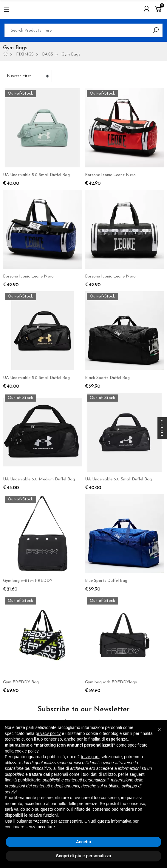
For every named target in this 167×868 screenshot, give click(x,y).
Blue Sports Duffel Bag (106, 581)
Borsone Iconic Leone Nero (110, 175)
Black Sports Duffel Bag (107, 378)
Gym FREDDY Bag (21, 682)
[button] (159, 730)
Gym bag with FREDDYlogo (111, 682)
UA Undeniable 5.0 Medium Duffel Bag (39, 479)
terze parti (90, 757)
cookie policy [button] (26, 751)
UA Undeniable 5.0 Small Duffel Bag (36, 175)
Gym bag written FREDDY (28, 581)
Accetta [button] (84, 842)
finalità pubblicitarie (23, 780)
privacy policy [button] (48, 733)
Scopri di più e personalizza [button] (83, 856)
